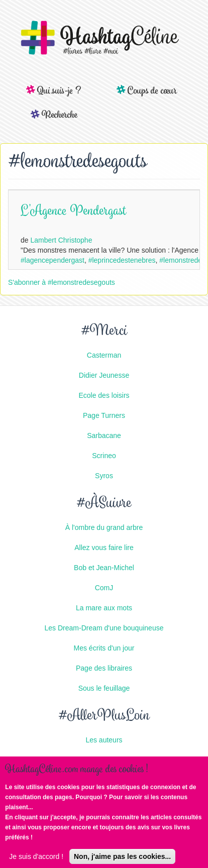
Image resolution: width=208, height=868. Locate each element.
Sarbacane (104, 436)
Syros (104, 476)
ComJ (104, 588)
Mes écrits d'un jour (104, 648)
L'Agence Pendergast (74, 212)
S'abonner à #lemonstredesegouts (62, 282)
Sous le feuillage (104, 688)
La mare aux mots (104, 608)
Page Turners (104, 415)
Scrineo (104, 456)
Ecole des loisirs (104, 395)
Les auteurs (104, 740)
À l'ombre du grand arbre (104, 527)
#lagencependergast (53, 260)
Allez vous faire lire (104, 548)
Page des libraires (104, 668)
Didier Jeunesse (104, 375)
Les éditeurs (104, 760)
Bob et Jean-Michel (104, 568)
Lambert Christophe (61, 240)
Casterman (104, 355)
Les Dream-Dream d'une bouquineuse (104, 628)
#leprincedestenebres (122, 260)
